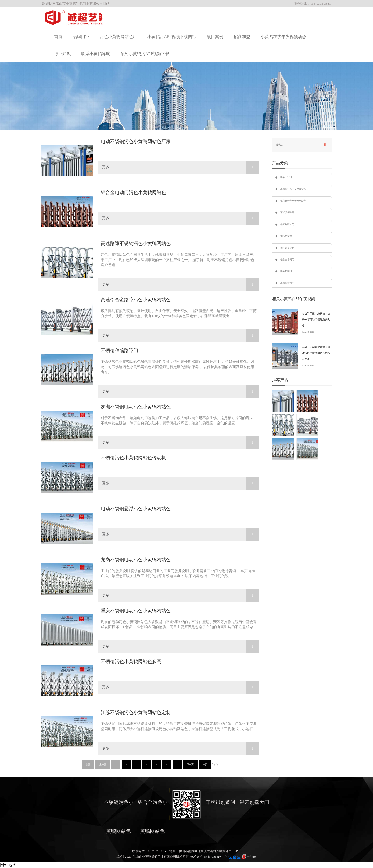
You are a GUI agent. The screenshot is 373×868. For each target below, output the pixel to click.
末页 (205, 765)
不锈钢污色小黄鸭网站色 (293, 189)
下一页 (190, 765)
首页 (58, 37)
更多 (181, 167)
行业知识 (62, 54)
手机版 (253, 857)
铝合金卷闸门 (287, 259)
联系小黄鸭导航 (96, 54)
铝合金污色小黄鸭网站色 (293, 201)
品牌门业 (81, 37)
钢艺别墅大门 (287, 236)
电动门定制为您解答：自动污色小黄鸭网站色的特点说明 (316, 353)
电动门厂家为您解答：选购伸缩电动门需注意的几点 (316, 319)
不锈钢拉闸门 (287, 283)
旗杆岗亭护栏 (287, 248)
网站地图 (8, 865)
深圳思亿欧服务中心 (215, 857)
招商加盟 (242, 37)
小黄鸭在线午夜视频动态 (283, 37)
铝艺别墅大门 (287, 224)
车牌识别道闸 (287, 212)
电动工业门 (286, 177)
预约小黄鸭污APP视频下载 (145, 54)
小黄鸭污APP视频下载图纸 (172, 37)
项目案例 (215, 37)
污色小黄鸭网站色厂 (118, 37)
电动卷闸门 (286, 271)
